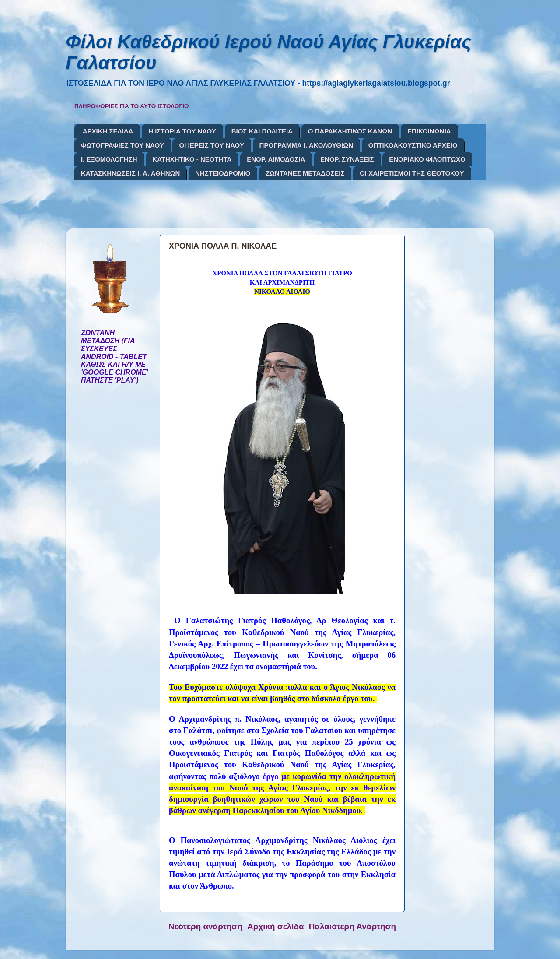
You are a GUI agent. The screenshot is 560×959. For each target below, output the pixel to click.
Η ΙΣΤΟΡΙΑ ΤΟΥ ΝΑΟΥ (182, 131)
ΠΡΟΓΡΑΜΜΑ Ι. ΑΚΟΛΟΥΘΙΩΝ (306, 145)
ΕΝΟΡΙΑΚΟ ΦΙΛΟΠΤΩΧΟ (427, 159)
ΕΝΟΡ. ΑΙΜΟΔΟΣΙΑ (276, 159)
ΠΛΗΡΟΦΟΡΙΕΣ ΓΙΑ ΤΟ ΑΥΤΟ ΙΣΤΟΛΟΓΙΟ (132, 106)
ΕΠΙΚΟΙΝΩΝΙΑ (429, 131)
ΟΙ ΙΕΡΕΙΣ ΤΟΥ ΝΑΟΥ (211, 145)
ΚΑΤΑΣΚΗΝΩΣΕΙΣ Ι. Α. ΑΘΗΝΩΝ (130, 173)
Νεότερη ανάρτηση (205, 926)
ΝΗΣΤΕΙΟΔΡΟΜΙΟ (223, 173)
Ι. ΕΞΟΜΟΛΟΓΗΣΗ (109, 159)
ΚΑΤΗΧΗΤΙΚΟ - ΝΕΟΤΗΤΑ (192, 159)
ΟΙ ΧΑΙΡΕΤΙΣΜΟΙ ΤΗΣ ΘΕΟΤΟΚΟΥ (412, 173)
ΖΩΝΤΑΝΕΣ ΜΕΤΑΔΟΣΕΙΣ (305, 173)
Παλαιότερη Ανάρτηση (352, 926)
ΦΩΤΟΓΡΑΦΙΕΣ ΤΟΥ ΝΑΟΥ (122, 145)
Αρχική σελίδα (276, 926)
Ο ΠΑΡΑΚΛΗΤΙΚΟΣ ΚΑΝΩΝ (350, 131)
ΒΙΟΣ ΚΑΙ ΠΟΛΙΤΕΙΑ (262, 131)
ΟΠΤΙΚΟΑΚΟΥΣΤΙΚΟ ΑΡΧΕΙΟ (413, 145)
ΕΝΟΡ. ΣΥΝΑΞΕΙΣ (347, 159)
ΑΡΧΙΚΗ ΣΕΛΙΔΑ (108, 131)
